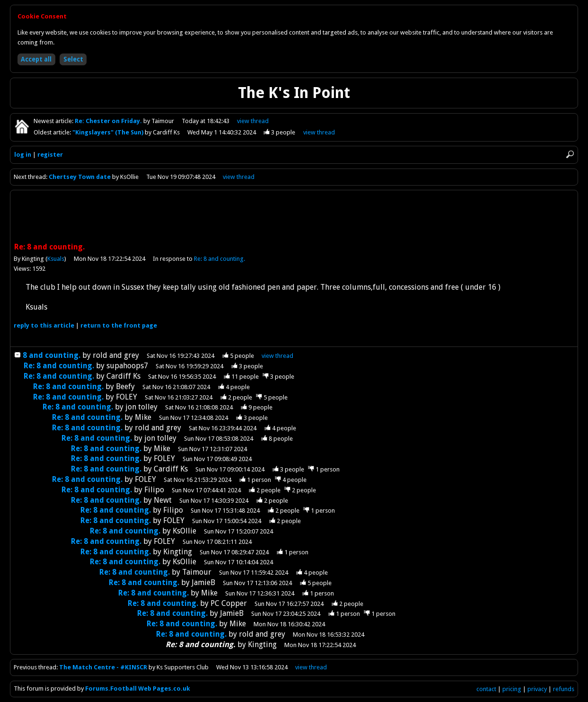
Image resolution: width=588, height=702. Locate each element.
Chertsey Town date (80, 177)
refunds (564, 689)
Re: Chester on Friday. (109, 121)
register (50, 155)
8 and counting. (52, 355)
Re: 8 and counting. (219, 259)
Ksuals (56, 259)
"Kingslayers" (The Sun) (109, 132)
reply (44, 325)
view (253, 121)
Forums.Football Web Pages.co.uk (138, 689)
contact (486, 689)
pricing (512, 689)
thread (277, 356)
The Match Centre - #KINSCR (103, 667)
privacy (537, 689)
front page (119, 325)
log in (23, 155)
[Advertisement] (294, 217)
